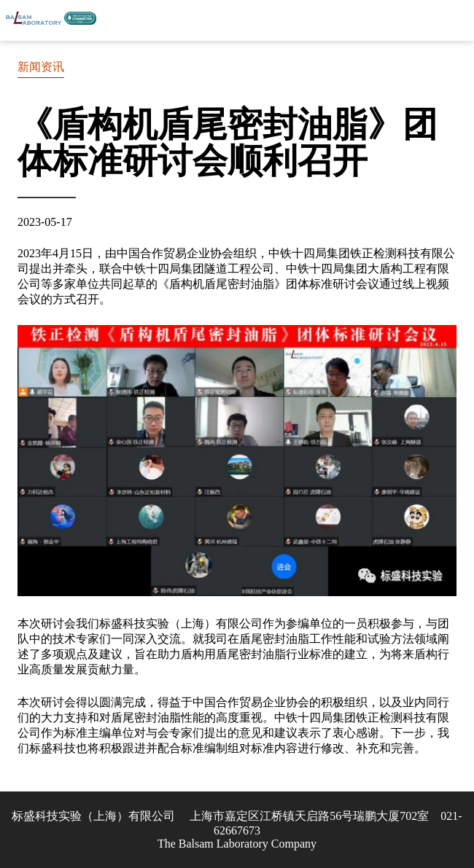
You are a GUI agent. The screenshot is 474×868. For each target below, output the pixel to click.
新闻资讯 (41, 67)
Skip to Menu (456, 20)
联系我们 (419, 20)
